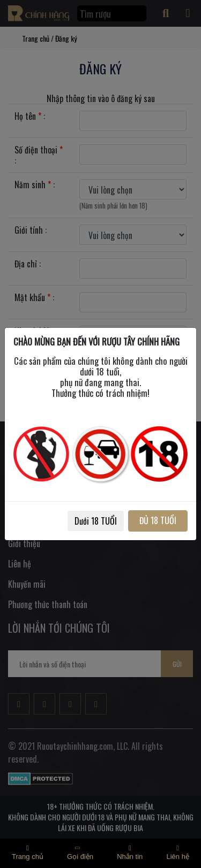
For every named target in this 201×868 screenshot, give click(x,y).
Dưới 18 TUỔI (96, 521)
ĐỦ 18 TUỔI (158, 520)
